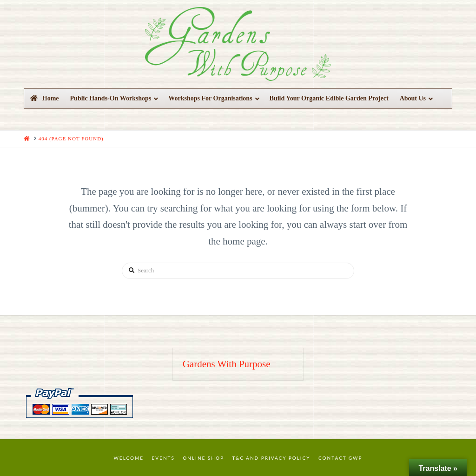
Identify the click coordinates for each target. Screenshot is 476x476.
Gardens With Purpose (227, 364)
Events (163, 458)
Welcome (129, 458)
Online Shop (203, 458)
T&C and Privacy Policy (271, 458)
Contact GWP (340, 458)
